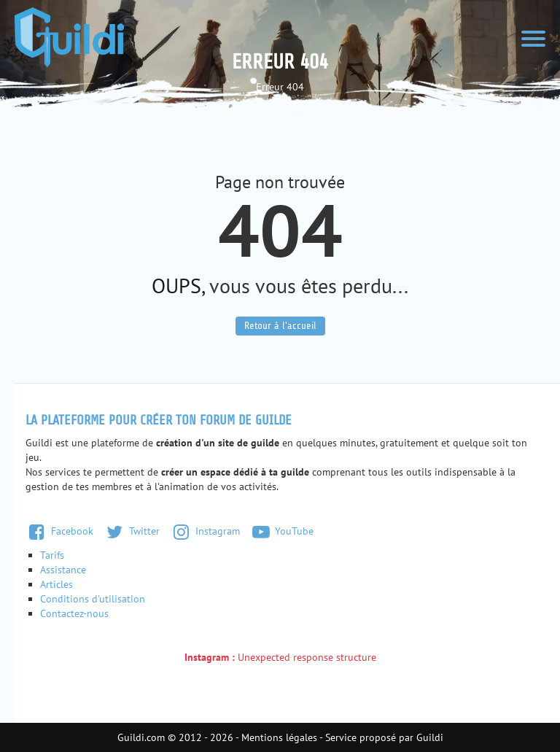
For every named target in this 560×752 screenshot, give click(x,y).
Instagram (205, 531)
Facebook (59, 531)
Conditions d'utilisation (93, 599)
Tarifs (52, 555)
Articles (57, 584)
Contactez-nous (74, 613)
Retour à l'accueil (280, 326)
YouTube (282, 531)
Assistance (63, 570)
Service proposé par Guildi (384, 737)
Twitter (132, 531)
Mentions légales (279, 737)
